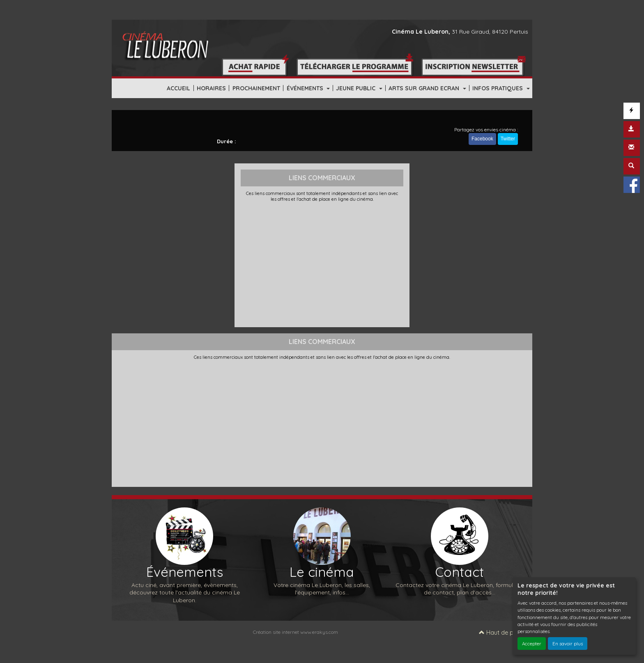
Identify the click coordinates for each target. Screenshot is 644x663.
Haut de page (501, 633)
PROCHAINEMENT (256, 88)
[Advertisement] (322, 264)
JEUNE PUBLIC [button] (356, 88)
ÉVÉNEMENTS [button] (306, 88)
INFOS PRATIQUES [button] (498, 88)
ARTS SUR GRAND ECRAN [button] (425, 88)
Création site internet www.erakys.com (296, 632)
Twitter (508, 139)
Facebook (482, 139)
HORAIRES (211, 88)
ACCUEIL (178, 88)
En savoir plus (568, 643)
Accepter (532, 643)
